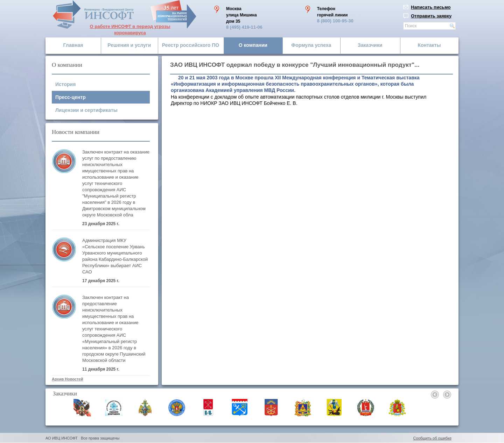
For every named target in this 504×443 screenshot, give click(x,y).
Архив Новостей (67, 379)
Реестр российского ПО (191, 45)
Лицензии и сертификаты (86, 110)
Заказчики (370, 45)
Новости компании (76, 132)
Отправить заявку (431, 16)
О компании (253, 45)
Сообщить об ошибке (432, 438)
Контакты (429, 45)
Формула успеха (311, 45)
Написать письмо (431, 7)
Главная (73, 45)
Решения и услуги (129, 45)
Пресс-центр (71, 97)
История (65, 84)
